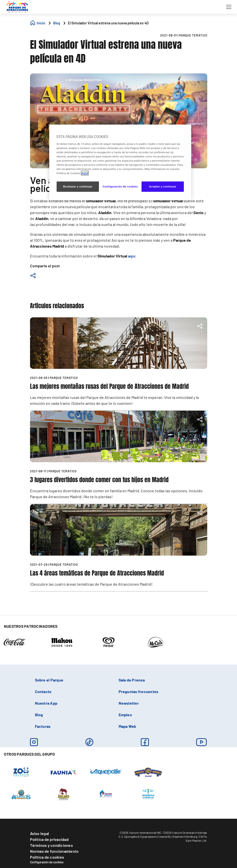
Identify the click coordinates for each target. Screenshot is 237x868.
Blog (39, 715)
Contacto (43, 691)
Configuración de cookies (47, 862)
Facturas (43, 726)
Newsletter (129, 703)
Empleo (125, 715)
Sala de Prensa (132, 680)
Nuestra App (46, 703)
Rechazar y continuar (78, 187)
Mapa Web (127, 726)
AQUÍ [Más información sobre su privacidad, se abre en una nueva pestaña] (85, 173)
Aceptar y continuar (163, 187)
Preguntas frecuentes (139, 691)
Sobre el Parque (49, 680)
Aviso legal (40, 833)
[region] (120, 162)
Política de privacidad (49, 839)
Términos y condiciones (51, 845)
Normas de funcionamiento (54, 851)
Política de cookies (47, 857)
